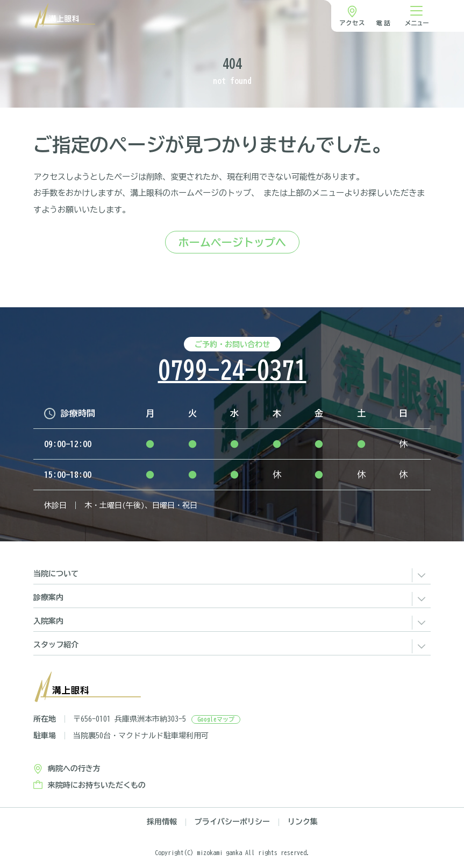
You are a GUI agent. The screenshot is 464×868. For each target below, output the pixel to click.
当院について (56, 574)
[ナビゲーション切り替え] (417, 16)
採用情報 (162, 822)
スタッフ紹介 (56, 645)
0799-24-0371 (232, 370)
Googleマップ (216, 719)
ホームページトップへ (232, 242)
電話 (384, 23)
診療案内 (48, 597)
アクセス (352, 23)
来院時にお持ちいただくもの (97, 785)
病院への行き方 (74, 768)
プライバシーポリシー (232, 822)
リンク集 (303, 822)
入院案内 (48, 621)
